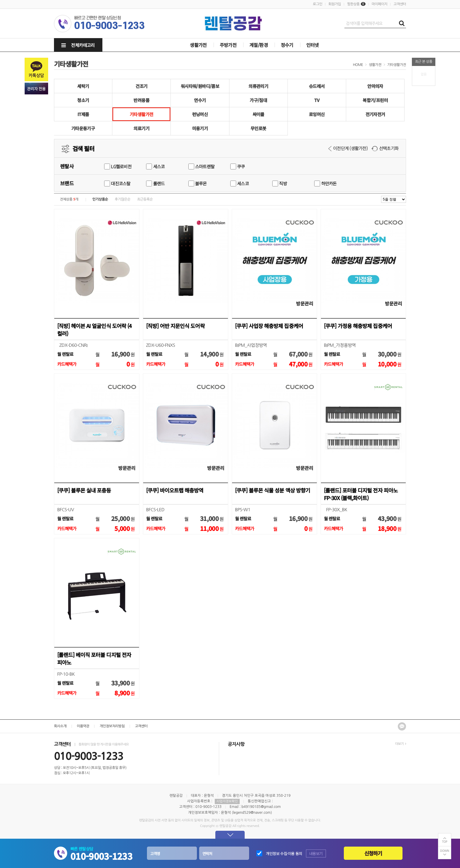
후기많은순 (122, 199)
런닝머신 (200, 114)
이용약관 (83, 726)
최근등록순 (145, 199)
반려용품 (141, 100)
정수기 (287, 45)
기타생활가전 (397, 65)
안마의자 (375, 86)
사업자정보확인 (227, 801)
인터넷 (313, 45)
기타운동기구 (83, 128)
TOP (445, 842)
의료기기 (141, 128)
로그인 (317, 4)
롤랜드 (155, 183)
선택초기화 (385, 148)
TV (317, 100)
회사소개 (60, 726)
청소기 (83, 100)
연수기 (200, 100)
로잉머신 (317, 114)
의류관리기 (258, 86)
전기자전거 (375, 114)
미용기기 (200, 128)
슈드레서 (317, 86)
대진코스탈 (117, 183)
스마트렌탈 (202, 166)
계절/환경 (259, 45)
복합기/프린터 (375, 100)
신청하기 (373, 853)
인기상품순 (100, 199)
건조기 (141, 86)
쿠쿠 (238, 166)
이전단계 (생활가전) (348, 148)
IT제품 (83, 114)
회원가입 (335, 4)
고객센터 (400, 4)
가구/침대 (258, 100)
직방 (280, 183)
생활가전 (198, 45)
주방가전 (228, 45)
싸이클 (258, 114)
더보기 (401, 744)
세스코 (155, 166)
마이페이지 (379, 4)
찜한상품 (353, 4)
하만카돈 (325, 183)
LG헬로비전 (118, 166)
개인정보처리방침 (112, 726)
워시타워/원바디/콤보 (200, 86)
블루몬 (198, 183)
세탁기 (83, 86)
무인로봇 (258, 128)
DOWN (445, 851)
